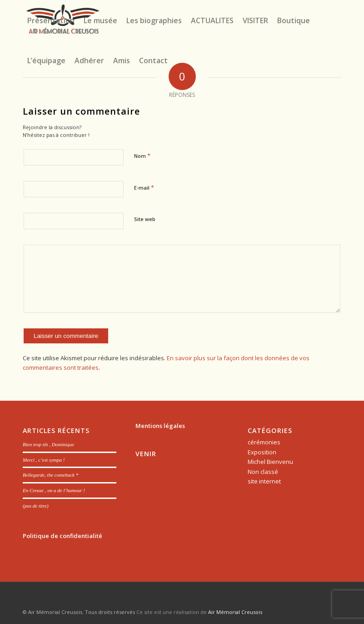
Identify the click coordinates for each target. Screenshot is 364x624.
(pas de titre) (36, 506)
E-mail (144, 187)
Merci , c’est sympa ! (44, 460)
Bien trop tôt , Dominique (48, 444)
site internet (264, 481)
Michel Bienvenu (270, 462)
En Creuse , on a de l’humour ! (54, 490)
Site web (145, 219)
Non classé (263, 472)
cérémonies (264, 442)
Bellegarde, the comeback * (50, 475)
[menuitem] (51, 20)
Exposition (262, 452)
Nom (142, 156)
